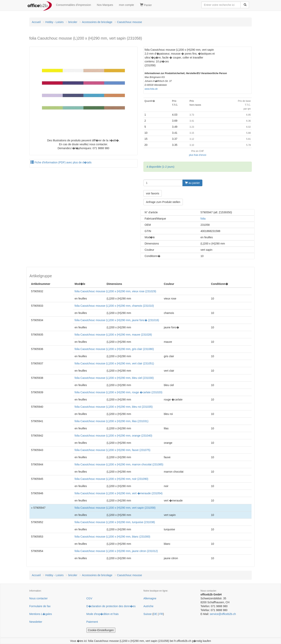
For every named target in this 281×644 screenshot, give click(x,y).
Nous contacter (38, 598)
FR (161, 614)
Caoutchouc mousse (130, 22)
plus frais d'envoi (197, 155)
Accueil (36, 22)
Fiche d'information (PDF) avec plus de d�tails (61, 162)
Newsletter (36, 622)
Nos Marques (105, 5)
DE (155, 614)
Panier (146, 5)
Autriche (148, 606)
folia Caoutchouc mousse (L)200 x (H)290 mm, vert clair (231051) (114, 363)
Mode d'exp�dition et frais (103, 614)
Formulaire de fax (40, 606)
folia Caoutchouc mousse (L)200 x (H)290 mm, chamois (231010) (114, 306)
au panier (192, 183)
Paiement (92, 622)
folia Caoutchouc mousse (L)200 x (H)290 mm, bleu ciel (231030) (114, 378)
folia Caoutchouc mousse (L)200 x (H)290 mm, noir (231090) (111, 479)
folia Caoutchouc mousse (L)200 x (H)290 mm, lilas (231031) (111, 421)
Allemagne (150, 598)
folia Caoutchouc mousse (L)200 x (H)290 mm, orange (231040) (113, 436)
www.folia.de (151, 89)
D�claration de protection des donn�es (111, 606)
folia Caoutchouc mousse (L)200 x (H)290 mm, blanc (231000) (112, 537)
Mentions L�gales (41, 614)
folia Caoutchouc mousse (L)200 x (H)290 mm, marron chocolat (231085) (119, 464)
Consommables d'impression (73, 5)
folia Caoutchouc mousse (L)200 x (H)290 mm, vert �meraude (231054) (119, 493)
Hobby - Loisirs (54, 22)
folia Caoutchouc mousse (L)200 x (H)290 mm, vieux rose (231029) (115, 291)
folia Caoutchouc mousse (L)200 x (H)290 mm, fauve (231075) (112, 450)
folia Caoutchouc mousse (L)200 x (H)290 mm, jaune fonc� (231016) (117, 320)
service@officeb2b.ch (223, 614)
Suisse (148, 614)
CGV (89, 598)
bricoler (73, 22)
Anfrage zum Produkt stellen (163, 202)
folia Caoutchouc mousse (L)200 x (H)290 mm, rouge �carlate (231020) (118, 392)
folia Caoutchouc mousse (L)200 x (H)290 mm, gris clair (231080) (114, 349)
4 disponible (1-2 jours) (160, 167)
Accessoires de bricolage (97, 22)
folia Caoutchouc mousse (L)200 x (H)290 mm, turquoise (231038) (115, 522)
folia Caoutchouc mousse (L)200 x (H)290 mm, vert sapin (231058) (115, 508)
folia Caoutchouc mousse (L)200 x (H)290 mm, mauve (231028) (113, 335)
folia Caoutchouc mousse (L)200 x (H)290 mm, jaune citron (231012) (116, 551)
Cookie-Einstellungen (101, 630)
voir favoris (153, 193)
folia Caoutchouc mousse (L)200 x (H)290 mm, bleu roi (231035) (114, 407)
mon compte (127, 5)
